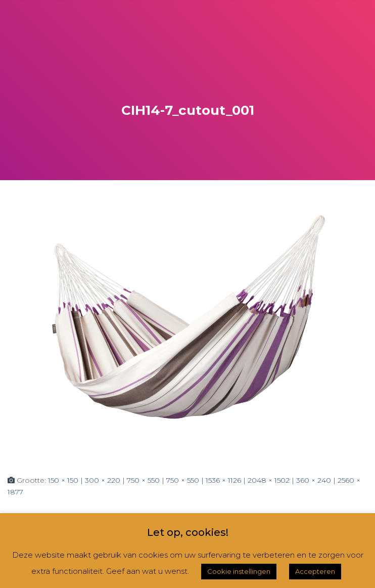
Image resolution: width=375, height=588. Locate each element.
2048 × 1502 (269, 480)
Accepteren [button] (315, 571)
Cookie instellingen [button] (239, 571)
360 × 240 (314, 480)
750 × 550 (143, 480)
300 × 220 (103, 480)
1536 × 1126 (223, 480)
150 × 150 (63, 480)
